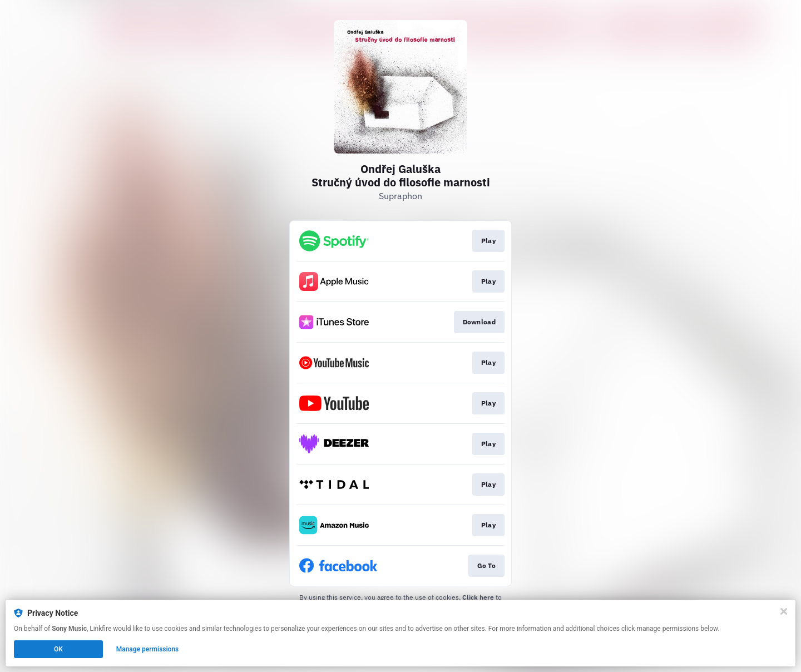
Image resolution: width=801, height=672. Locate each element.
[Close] (784, 611)
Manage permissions (148, 649)
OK (58, 649)
